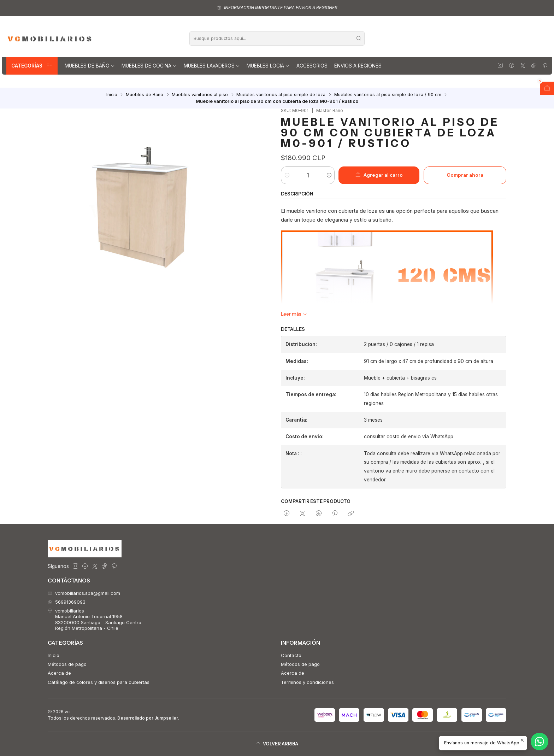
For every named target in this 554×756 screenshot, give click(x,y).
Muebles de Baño (90, 66)
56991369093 (67, 602)
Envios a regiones (358, 66)
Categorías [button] (32, 66)
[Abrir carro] (547, 88)
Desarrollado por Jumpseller (148, 718)
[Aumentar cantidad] (329, 175)
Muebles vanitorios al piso (200, 95)
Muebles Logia (268, 66)
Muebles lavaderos (212, 66)
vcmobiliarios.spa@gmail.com (84, 593)
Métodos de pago (67, 664)
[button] (277, 744)
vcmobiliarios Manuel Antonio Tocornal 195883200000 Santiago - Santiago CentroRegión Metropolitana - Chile (95, 619)
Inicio (112, 95)
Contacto (291, 655)
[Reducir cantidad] (287, 175)
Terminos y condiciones (307, 682)
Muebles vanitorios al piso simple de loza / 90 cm (388, 95)
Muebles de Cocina (149, 66)
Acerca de (59, 673)
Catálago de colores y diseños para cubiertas (99, 682)
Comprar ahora (465, 175)
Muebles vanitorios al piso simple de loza (281, 95)
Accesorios (312, 66)
